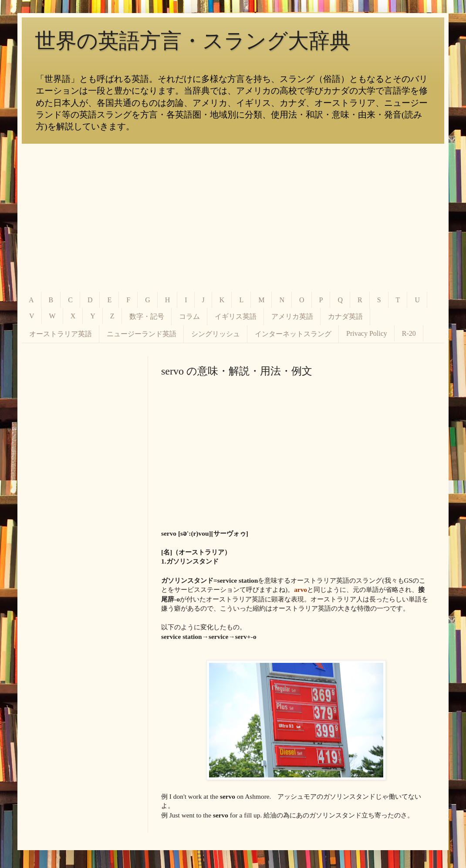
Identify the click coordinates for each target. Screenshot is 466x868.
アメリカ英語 (292, 316)
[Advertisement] (233, 218)
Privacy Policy (367, 333)
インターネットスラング (293, 334)
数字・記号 (147, 316)
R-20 (409, 333)
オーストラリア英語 (61, 334)
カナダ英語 (345, 316)
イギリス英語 (236, 316)
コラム (189, 316)
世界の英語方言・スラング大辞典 (193, 41)
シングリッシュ (216, 334)
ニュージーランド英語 (142, 334)
